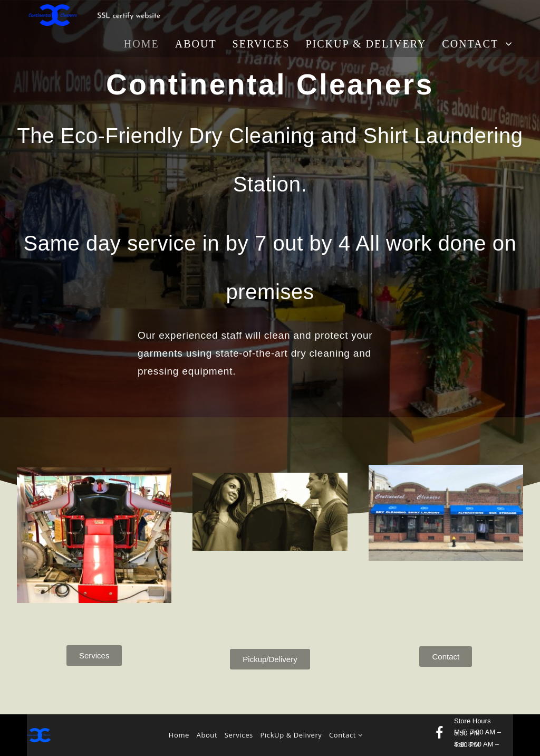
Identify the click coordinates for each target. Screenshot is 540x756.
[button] (94, 655)
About (207, 735)
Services (239, 735)
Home (179, 735)
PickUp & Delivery (291, 735)
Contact (346, 735)
